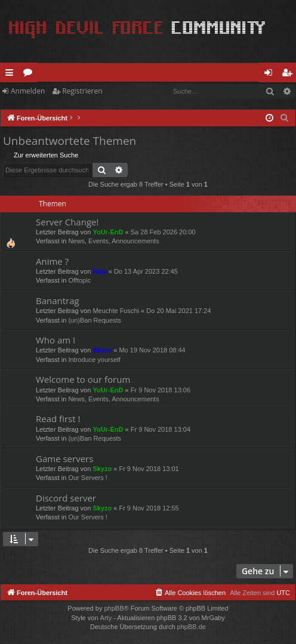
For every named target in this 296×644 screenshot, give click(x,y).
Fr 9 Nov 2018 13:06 (161, 390)
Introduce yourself (94, 360)
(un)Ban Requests (95, 320)
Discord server (66, 498)
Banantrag (58, 301)
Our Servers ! (87, 478)
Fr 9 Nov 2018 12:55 (149, 508)
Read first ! (58, 419)
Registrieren (82, 91)
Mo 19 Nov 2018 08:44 (152, 350)
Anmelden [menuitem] (272, 75)
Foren (30, 75)
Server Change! (67, 222)
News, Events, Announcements (113, 241)
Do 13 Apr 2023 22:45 (146, 271)
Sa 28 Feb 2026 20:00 (163, 232)
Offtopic (79, 280)
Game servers (64, 459)
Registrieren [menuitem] (289, 75)
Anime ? (52, 261)
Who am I (55, 340)
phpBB (114, 608)
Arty (106, 618)
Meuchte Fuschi (116, 311)
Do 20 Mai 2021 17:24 (178, 311)
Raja (99, 271)
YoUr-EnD (108, 232)
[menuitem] (285, 118)
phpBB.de (192, 627)
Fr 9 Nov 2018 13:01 (149, 469)
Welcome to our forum (83, 379)
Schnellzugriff (12, 75)
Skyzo (102, 350)
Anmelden (28, 91)
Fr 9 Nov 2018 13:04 (161, 429)
